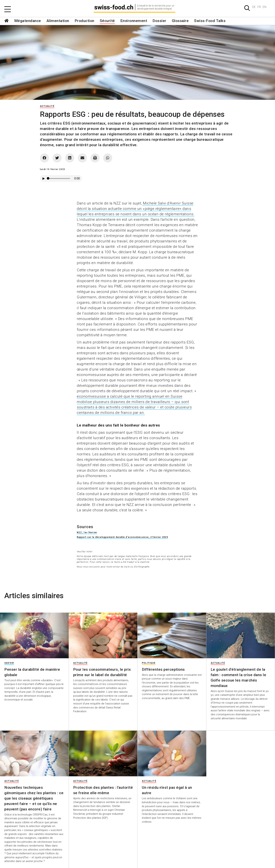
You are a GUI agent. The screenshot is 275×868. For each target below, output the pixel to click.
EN (265, 7)
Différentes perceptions (163, 669)
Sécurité (107, 21)
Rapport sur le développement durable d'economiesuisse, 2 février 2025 (122, 537)
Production (84, 21)
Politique (149, 663)
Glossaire (180, 21)
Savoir (9, 663)
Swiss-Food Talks (210, 21)
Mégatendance (28, 21)
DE (254, 7)
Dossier (159, 21)
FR (259, 7)
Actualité (47, 106)
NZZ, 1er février (87, 532)
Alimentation (58, 21)
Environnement (134, 21)
